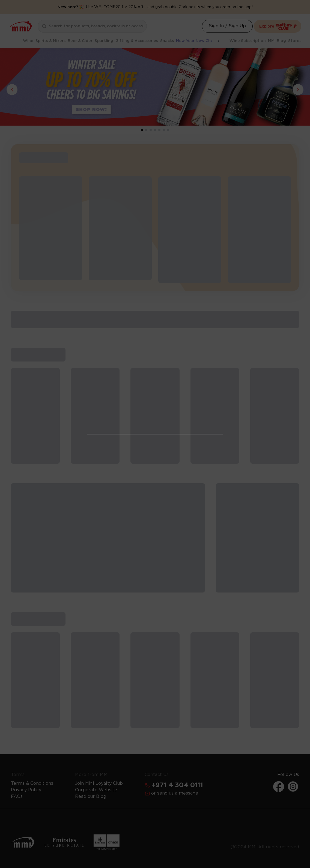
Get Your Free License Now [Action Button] (155, 505)
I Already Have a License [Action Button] (155, 406)
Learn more (185, 490)
